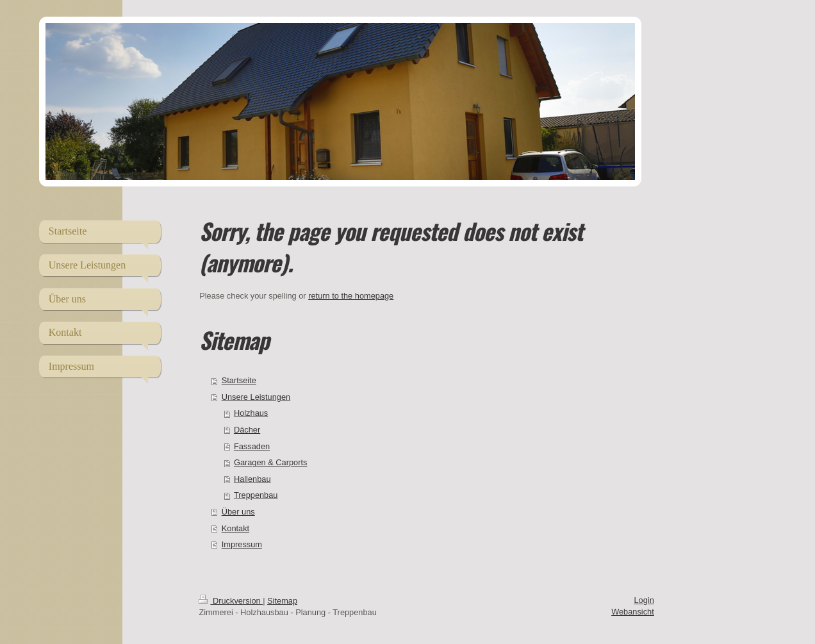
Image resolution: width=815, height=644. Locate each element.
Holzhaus (251, 413)
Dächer (247, 430)
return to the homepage (351, 296)
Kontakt (235, 528)
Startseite (239, 380)
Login (644, 600)
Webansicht (633, 612)
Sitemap (282, 601)
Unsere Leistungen (256, 397)
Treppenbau (256, 495)
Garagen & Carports (271, 462)
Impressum (242, 544)
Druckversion (231, 601)
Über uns (238, 512)
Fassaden (252, 446)
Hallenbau (252, 479)
